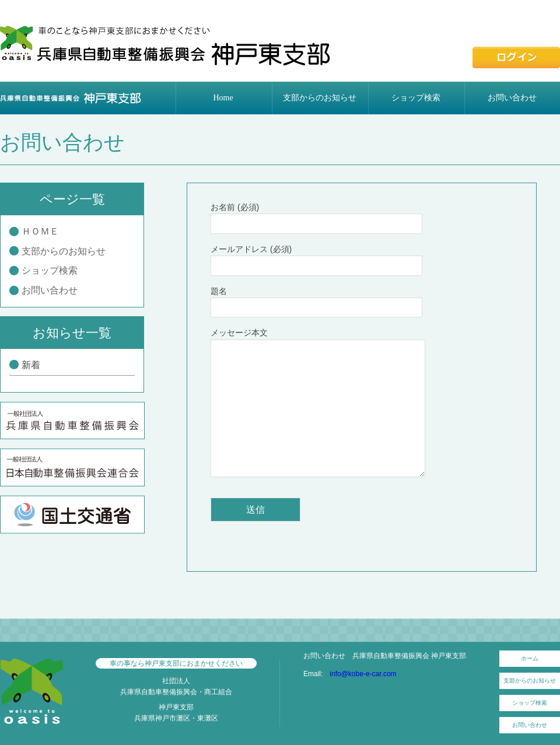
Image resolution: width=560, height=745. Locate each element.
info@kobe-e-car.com (363, 674)
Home (223, 98)
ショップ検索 (416, 98)
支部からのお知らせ (320, 98)
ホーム (530, 658)
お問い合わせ (512, 98)
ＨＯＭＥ (40, 231)
